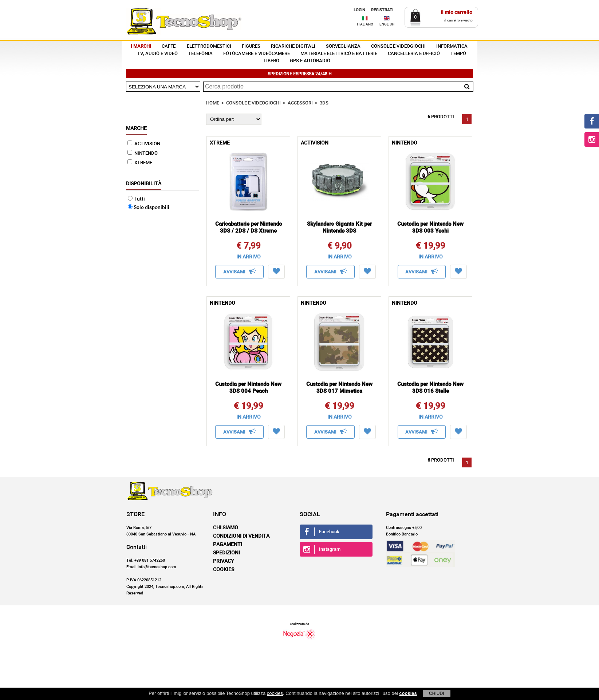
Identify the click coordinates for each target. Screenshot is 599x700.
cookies (275, 693)
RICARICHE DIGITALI (293, 46)
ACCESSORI (300, 103)
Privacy (224, 561)
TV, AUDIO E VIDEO (157, 54)
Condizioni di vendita (241, 536)
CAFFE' (169, 46)
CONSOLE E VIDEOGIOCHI (398, 46)
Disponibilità (144, 184)
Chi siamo (226, 528)
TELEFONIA (200, 54)
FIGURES (251, 46)
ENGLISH (387, 24)
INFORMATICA (452, 46)
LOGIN (359, 10)
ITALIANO (365, 24)
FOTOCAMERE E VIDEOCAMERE (257, 54)
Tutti (136, 199)
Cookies (224, 570)
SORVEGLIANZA (343, 46)
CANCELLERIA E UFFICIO (414, 54)
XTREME (140, 163)
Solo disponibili (149, 207)
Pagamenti (228, 545)
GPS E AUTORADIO (310, 61)
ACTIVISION (144, 144)
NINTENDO (143, 153)
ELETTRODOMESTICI (209, 46)
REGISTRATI (382, 10)
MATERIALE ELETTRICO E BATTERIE (339, 54)
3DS (324, 103)
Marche (136, 128)
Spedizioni (226, 553)
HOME (213, 103)
